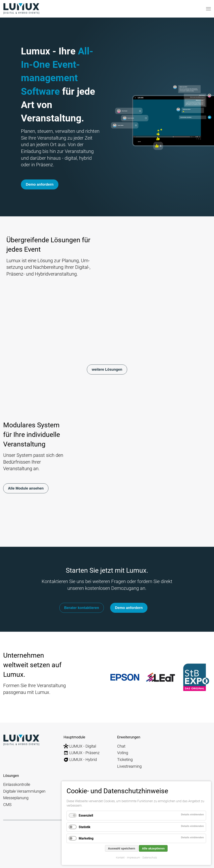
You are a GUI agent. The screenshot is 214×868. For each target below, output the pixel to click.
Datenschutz (150, 858)
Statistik (85, 827)
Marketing (86, 838)
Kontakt (120, 858)
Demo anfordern (39, 184)
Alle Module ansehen (26, 488)
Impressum (134, 858)
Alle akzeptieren (153, 848)
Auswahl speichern (122, 848)
